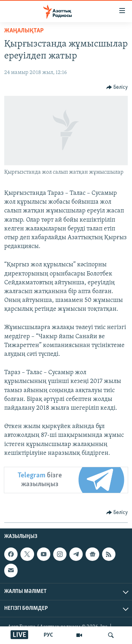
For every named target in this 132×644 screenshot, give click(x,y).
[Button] (117, 87)
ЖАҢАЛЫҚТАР (24, 31)
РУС (48, 635)
